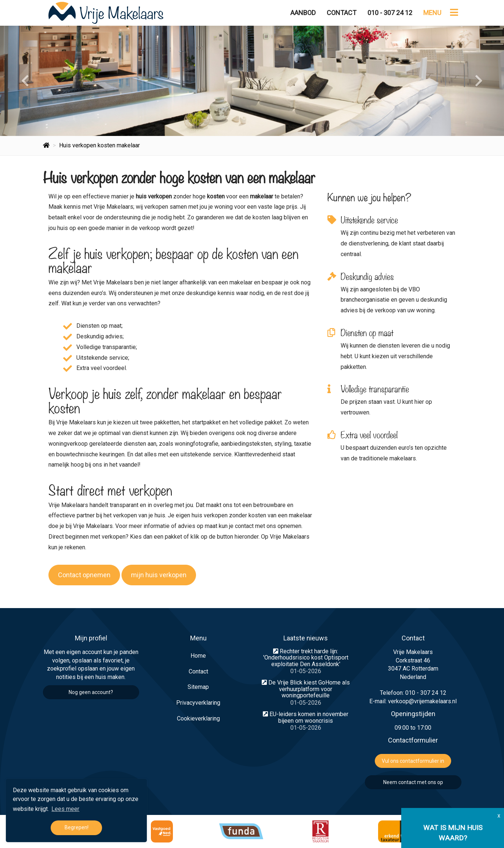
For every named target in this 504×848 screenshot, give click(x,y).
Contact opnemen (84, 575)
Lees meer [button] (65, 809)
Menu (432, 13)
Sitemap (198, 687)
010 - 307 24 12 (390, 13)
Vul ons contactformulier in (413, 761)
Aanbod (303, 13)
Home (198, 656)
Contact (342, 13)
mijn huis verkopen (159, 575)
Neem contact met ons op (413, 782)
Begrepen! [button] (77, 828)
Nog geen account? (91, 692)
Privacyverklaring (198, 703)
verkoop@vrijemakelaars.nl (422, 701)
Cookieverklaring (198, 718)
